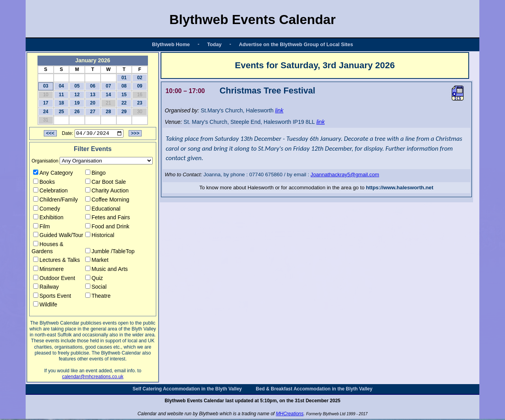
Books (44, 183)
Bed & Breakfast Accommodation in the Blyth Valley (314, 390)
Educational (103, 209)
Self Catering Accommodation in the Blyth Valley (187, 390)
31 (46, 120)
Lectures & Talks (56, 261)
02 (139, 78)
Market (97, 261)
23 (139, 103)
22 (124, 103)
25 (61, 112)
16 (139, 95)
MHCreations (290, 415)
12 (77, 95)
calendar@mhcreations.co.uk (93, 378)
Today (214, 44)
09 (139, 86)
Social (96, 288)
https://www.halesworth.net (399, 188)
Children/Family (55, 201)
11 (61, 95)
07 (108, 86)
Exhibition (48, 218)
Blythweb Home (171, 44)
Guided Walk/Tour (58, 236)
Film (41, 228)
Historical (100, 236)
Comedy (47, 209)
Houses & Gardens (48, 249)
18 (61, 103)
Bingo (95, 174)
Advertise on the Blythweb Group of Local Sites (296, 44)
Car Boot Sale (106, 183)
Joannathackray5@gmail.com (345, 175)
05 (77, 86)
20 (93, 103)
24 (46, 112)
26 (77, 112)
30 (139, 112)
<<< (50, 134)
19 (77, 103)
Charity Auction (107, 192)
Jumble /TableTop (110, 252)
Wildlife (45, 306)
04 (61, 86)
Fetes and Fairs (108, 218)
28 (108, 112)
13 (93, 95)
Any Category (53, 174)
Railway (46, 288)
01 (124, 78)
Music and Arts (107, 270)
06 (93, 86)
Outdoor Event (54, 279)
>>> (135, 134)
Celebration (50, 192)
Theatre (98, 297)
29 (124, 112)
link (279, 110)
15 (124, 95)
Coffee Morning (107, 201)
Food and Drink (107, 228)
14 (108, 95)
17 (46, 103)
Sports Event (52, 297)
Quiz (94, 279)
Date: (68, 134)
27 (93, 112)
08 (124, 86)
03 (46, 86)
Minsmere (48, 270)
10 (46, 95)
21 (108, 103)
